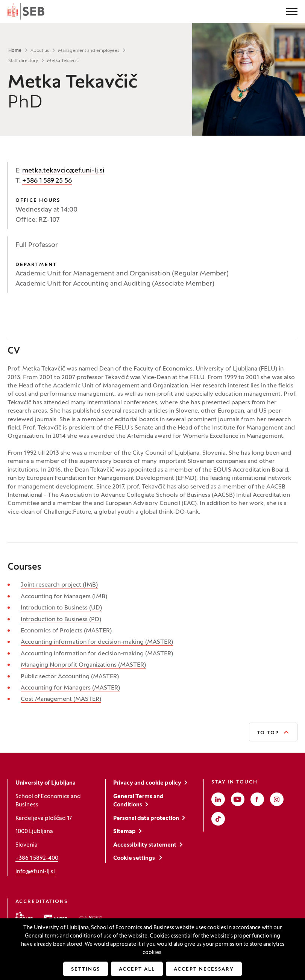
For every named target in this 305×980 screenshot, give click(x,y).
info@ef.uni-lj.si (35, 872)
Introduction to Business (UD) (61, 608)
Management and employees (89, 51)
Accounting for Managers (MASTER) (70, 688)
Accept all (137, 969)
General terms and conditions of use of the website (86, 936)
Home (15, 51)
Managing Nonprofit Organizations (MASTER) (83, 665)
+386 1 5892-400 (37, 858)
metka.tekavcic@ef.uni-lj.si (63, 171)
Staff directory (23, 61)
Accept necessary (204, 969)
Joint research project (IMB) (59, 585)
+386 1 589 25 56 (47, 181)
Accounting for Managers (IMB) (64, 597)
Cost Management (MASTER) (61, 699)
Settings (86, 969)
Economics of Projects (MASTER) (66, 631)
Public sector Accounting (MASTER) (70, 677)
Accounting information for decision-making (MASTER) (97, 642)
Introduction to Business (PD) (61, 620)
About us (40, 51)
